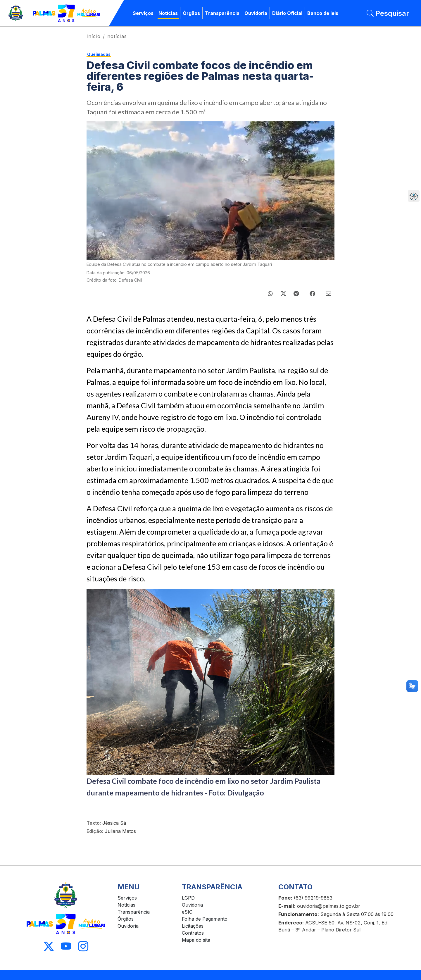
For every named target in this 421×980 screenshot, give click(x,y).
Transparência (222, 13)
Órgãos (191, 13)
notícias (117, 36)
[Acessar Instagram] (83, 947)
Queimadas (99, 54)
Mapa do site (196, 940)
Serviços (143, 13)
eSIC (187, 912)
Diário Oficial (287, 13)
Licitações (193, 926)
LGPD (188, 898)
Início (94, 36)
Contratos (193, 933)
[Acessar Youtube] (66, 947)
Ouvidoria (256, 13)
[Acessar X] (49, 947)
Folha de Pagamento (205, 919)
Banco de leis (323, 13)
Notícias (168, 13)
